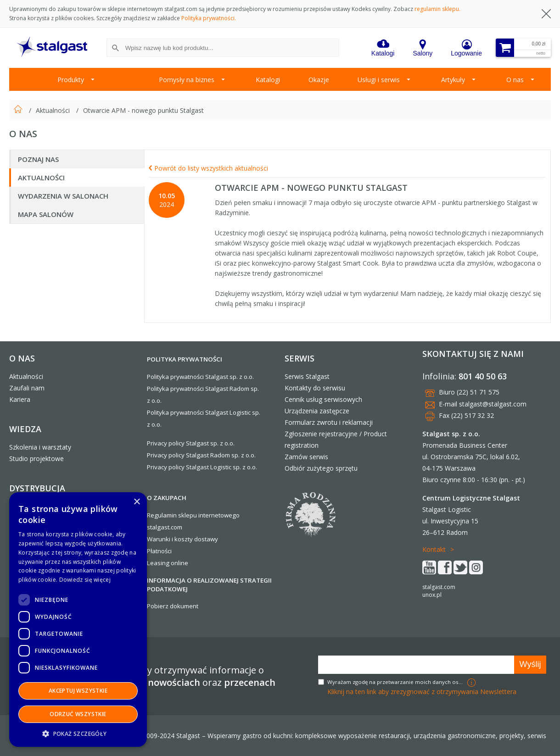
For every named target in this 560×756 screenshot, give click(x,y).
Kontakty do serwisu (315, 388)
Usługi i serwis (379, 80)
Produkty (71, 80)
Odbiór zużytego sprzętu (321, 468)
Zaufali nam (27, 388)
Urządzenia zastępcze (317, 411)
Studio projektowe (36, 459)
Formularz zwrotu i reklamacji (329, 422)
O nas (515, 80)
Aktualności (54, 110)
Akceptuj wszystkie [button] (78, 691)
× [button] (137, 502)
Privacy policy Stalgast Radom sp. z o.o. (201, 455)
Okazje (319, 80)
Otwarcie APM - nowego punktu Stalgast (143, 110)
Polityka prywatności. (209, 18)
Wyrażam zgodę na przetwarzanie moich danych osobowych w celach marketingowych (396, 682)
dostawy (206, 539)
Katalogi (268, 80)
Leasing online (168, 563)
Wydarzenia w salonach (63, 196)
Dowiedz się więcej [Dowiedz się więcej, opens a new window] (85, 580)
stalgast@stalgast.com (493, 404)
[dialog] (78, 620)
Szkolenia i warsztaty (40, 447)
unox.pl (432, 595)
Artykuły (453, 80)
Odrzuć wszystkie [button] (78, 714)
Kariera (20, 399)
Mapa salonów (46, 214)
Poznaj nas (38, 159)
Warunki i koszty (170, 539)
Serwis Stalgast (307, 376)
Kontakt (434, 549)
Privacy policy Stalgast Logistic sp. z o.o (201, 467)
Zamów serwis (306, 457)
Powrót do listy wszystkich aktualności (208, 168)
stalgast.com (439, 587)
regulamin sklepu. (437, 9)
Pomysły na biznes (187, 80)
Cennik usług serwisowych (323, 399)
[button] (78, 733)
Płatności (159, 551)
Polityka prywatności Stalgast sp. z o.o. (200, 377)
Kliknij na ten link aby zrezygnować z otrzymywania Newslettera (422, 692)
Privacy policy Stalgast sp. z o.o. (191, 443)
